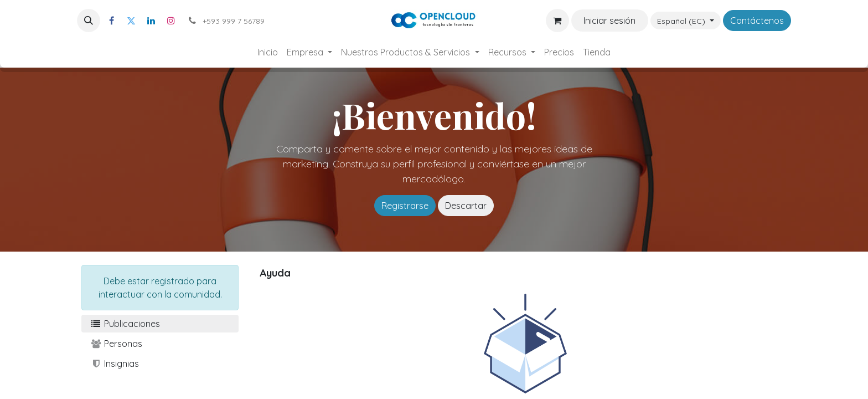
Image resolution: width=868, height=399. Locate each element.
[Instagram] (171, 21)
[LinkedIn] (151, 21)
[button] (89, 21)
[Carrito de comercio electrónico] (557, 21)
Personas (116, 344)
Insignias (115, 364)
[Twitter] (131, 21)
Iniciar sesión (609, 21)
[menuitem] (268, 52)
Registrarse (405, 206)
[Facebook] (111, 21)
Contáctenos (757, 21)
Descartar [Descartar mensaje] (466, 206)
